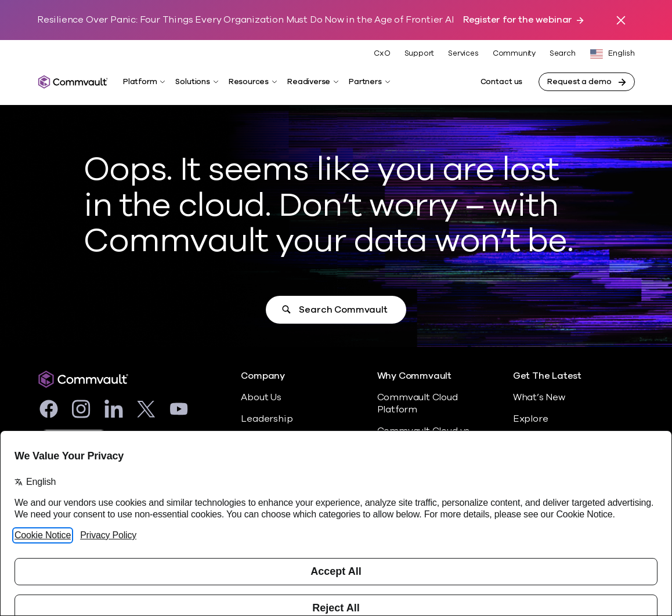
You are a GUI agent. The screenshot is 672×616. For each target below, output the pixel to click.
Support (420, 53)
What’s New (539, 397)
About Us (261, 397)
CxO (382, 53)
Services (463, 53)
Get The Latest (547, 376)
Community (514, 53)
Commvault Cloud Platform (418, 403)
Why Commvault (415, 376)
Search (563, 54)
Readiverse (309, 82)
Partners (365, 82)
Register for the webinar (518, 20)
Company (263, 376)
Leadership (267, 419)
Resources (249, 82)
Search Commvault (343, 310)
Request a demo (579, 82)
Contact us (502, 82)
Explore (531, 419)
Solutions (192, 82)
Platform (140, 82)
